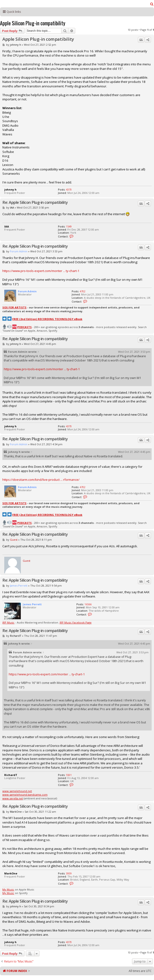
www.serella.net (13, 798)
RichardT (16, 636)
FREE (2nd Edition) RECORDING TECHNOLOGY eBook (47, 319)
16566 (88, 604)
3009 (69, 873)
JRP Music (8, 622)
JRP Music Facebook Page (76, 622)
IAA (12, 207)
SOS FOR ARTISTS (14, 307)
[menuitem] (152, 4)
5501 (69, 775)
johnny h (15, 45)
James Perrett (19, 586)
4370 (69, 189)
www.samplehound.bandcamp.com (25, 795)
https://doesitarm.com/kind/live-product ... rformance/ (41, 480)
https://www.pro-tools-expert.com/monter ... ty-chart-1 (41, 271)
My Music (8, 889)
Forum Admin (19, 251)
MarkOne (16, 812)
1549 (69, 226)
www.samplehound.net (17, 791)
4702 (83, 291)
